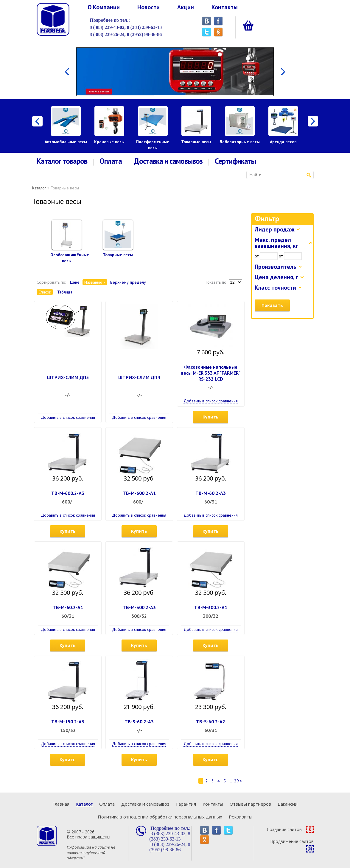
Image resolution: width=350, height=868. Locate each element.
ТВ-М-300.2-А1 (211, 607)
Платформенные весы (153, 145)
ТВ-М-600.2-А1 (139, 493)
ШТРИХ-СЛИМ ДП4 (139, 377)
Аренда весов (283, 142)
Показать (272, 305)
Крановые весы (109, 142)
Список (45, 292)
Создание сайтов (290, 829)
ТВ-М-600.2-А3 (68, 493)
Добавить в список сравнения (68, 417)
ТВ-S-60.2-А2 (211, 722)
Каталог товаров (62, 161)
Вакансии (288, 804)
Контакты (225, 7)
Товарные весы (196, 142)
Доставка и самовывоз (168, 161)
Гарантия (186, 804)
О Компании (104, 7)
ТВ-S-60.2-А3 (139, 722)
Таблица (65, 292)
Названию (93, 282)
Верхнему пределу (128, 282)
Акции (186, 7)
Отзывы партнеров (250, 804)
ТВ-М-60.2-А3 (211, 493)
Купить (211, 417)
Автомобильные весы (66, 142)
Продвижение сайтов (292, 845)
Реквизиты (241, 817)
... (230, 781)
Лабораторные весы (240, 142)
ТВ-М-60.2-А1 (68, 607)
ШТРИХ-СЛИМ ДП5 (68, 377)
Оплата (111, 161)
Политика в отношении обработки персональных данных (160, 817)
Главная (61, 804)
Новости (148, 7)
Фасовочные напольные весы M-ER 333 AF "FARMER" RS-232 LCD (211, 373)
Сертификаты (235, 161)
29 (237, 781)
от (257, 256)
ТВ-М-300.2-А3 (139, 607)
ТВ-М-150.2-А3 (68, 722)
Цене (75, 282)
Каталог (39, 188)
